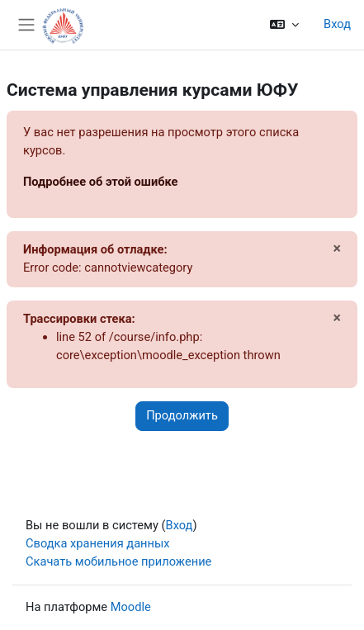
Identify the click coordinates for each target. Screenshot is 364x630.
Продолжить (182, 415)
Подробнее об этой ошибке (101, 182)
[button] (284, 25)
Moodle (131, 607)
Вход (337, 24)
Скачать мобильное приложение (118, 561)
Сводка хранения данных (98, 543)
